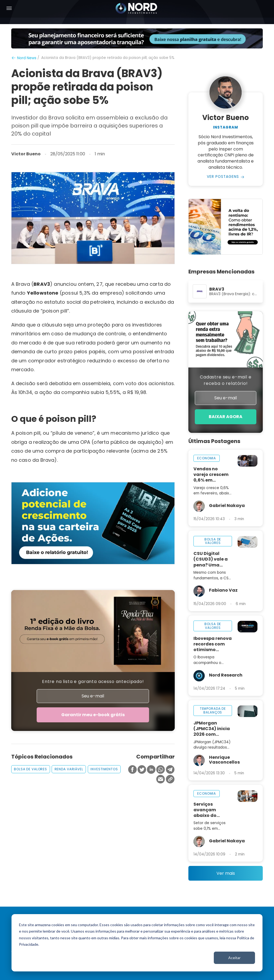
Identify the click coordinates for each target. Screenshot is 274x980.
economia (207, 458)
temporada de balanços (213, 711)
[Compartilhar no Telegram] (170, 770)
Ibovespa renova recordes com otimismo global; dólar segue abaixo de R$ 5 (213, 644)
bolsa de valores (31, 769)
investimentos (104, 769)
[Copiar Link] (170, 780)
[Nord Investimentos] (136, 9)
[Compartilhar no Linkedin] (151, 770)
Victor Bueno (26, 154)
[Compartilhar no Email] (161, 780)
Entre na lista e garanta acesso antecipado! (93, 682)
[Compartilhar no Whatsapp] (161, 770)
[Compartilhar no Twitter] (142, 770)
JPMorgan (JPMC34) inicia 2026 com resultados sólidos (212, 729)
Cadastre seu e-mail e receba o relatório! (226, 380)
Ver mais (226, 874)
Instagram (226, 127)
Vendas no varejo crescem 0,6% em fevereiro (211, 475)
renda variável (69, 769)
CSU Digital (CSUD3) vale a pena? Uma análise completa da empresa (211, 559)
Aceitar (234, 958)
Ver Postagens (223, 177)
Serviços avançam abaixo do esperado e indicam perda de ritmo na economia (210, 810)
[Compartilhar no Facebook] (132, 770)
